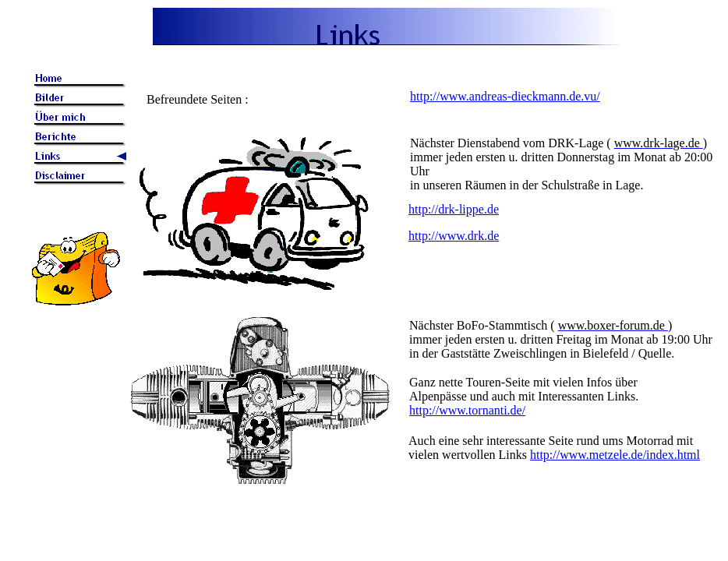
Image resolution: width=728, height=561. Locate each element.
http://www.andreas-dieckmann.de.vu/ (505, 96)
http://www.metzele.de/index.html (615, 455)
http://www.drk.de (454, 236)
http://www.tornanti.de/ (467, 410)
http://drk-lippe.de (454, 209)
